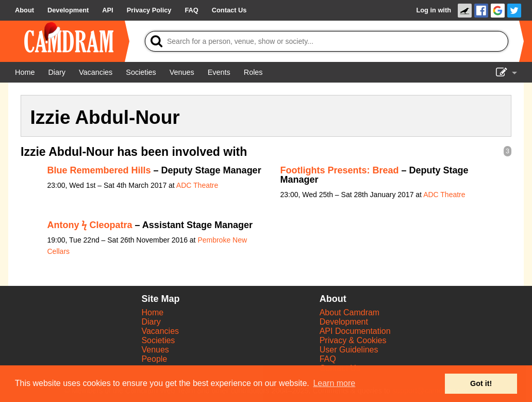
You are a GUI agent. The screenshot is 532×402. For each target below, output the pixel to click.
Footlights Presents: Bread (340, 170)
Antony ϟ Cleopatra (90, 225)
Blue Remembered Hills (99, 170)
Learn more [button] (334, 383)
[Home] (25, 72)
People (154, 359)
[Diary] (57, 72)
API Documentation (355, 331)
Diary (151, 322)
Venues (155, 350)
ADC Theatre (197, 185)
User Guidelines (349, 350)
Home (152, 312)
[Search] (327, 41)
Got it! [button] (481, 383)
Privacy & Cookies (353, 340)
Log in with (434, 10)
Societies (158, 340)
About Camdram (350, 312)
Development (344, 322)
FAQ (328, 359)
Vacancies (160, 331)
